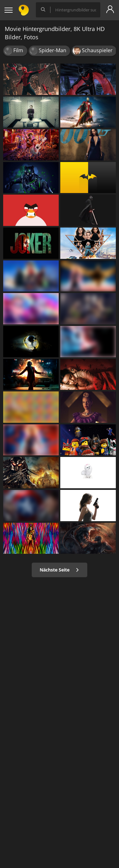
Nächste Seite (60, 570)
